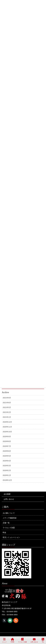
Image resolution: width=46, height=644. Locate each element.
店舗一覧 (6, 523)
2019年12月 (7, 480)
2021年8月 (7, 403)
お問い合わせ (9, 499)
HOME (13, 640)
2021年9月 (7, 398)
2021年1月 (7, 417)
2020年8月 (7, 441)
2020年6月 (7, 451)
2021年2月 (7, 412)
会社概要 (7, 494)
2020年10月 (7, 432)
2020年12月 (7, 422)
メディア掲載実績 (10, 518)
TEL (43, 640)
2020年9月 (7, 437)
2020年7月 (7, 446)
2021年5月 (7, 407)
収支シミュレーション (11, 537)
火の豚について (9, 513)
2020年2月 (7, 470)
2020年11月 (7, 427)
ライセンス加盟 (9, 528)
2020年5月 (7, 456)
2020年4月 (7, 461)
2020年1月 (7, 475)
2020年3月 (7, 466)
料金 (4, 532)
